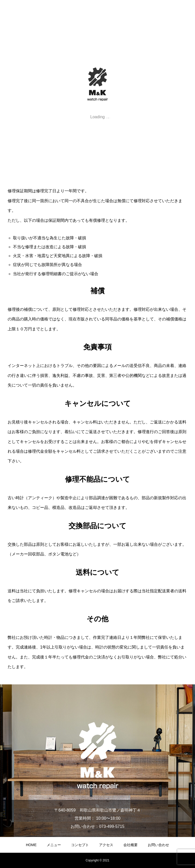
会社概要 (131, 845)
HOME (31, 845)
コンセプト (80, 845)
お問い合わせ (158, 845)
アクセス (106, 845)
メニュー (54, 845)
